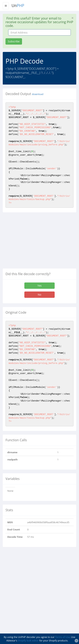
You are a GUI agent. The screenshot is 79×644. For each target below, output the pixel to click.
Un (18, 6)
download (38, 94)
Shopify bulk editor (28, 641)
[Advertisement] (34, 242)
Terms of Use (63, 637)
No (39, 295)
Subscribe (14, 41)
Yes (39, 286)
